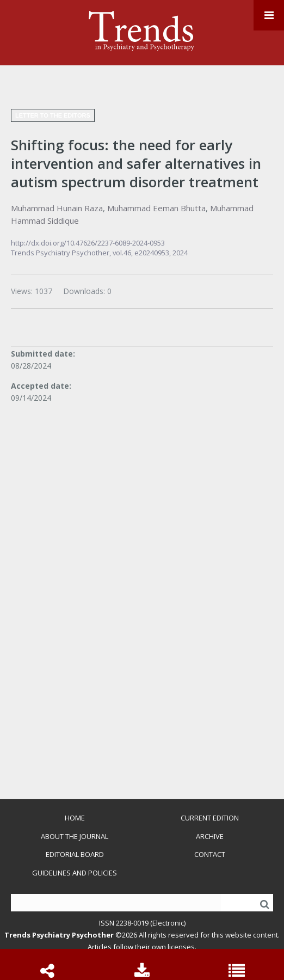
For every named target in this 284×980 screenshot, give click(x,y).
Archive (210, 836)
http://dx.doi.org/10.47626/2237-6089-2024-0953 (88, 243)
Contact (210, 854)
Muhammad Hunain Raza (57, 208)
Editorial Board (75, 854)
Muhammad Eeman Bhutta (156, 208)
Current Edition (210, 818)
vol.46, (124, 253)
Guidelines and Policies (75, 873)
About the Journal (75, 836)
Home (75, 818)
